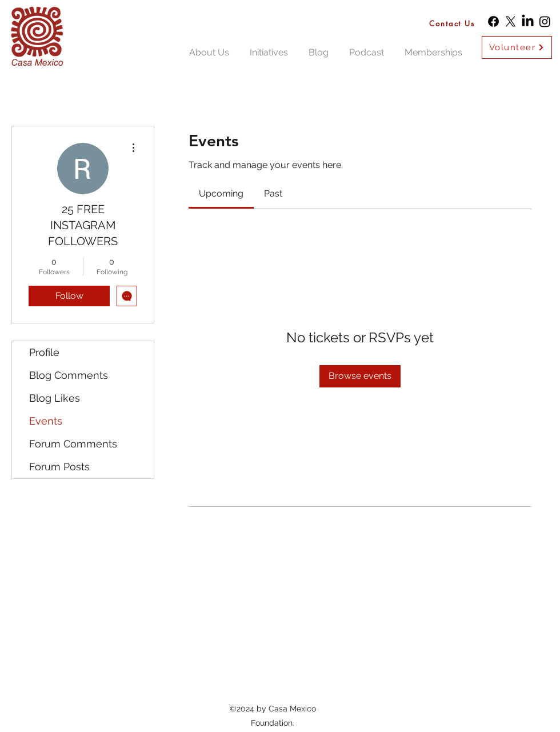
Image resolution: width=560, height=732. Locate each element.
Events (46, 421)
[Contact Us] (455, 23)
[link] (221, 193)
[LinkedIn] (528, 21)
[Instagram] (545, 21)
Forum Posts (59, 467)
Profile (44, 352)
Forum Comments (73, 444)
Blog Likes (55, 398)
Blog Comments (69, 375)
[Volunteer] (517, 47)
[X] (511, 21)
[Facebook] (493, 21)
